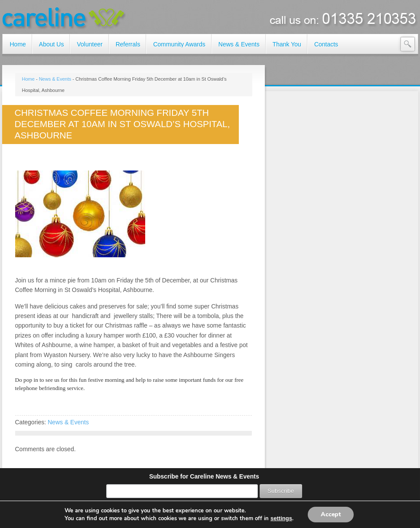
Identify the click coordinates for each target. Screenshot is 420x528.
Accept (331, 514)
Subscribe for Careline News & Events (204, 476)
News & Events (55, 79)
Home (28, 79)
